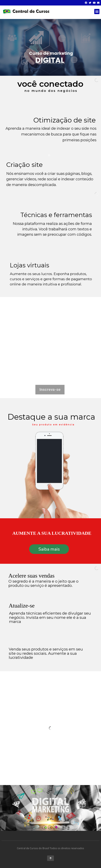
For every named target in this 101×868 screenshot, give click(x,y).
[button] (97, 12)
